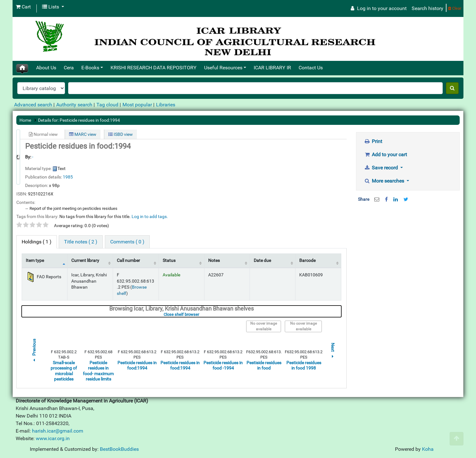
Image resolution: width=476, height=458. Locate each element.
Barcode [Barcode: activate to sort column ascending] (307, 261)
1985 (68, 177)
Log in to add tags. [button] (150, 216)
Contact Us (311, 68)
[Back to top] (457, 439)
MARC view (83, 134)
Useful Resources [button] (223, 68)
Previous (34, 351)
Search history (427, 8)
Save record (382, 168)
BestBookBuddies (119, 449)
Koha (428, 449)
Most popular (137, 105)
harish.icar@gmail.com (58, 431)
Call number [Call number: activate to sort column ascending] (128, 261)
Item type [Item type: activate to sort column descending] (35, 261)
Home (25, 120)
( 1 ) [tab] (37, 242)
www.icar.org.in (53, 438)
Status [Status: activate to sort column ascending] (169, 261)
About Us (46, 68)
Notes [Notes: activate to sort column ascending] (214, 261)
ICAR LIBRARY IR (272, 68)
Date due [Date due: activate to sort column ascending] (262, 261)
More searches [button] (385, 181)
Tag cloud (107, 105)
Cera (69, 68)
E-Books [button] (90, 68)
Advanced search (33, 105)
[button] (23, 7)
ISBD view (121, 134)
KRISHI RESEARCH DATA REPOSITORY (154, 68)
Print (373, 141)
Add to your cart (386, 154)
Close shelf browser (200, 314)
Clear (455, 8)
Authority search (74, 105)
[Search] (452, 88)
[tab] (81, 242)
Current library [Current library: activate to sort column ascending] (85, 261)
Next (333, 351)
